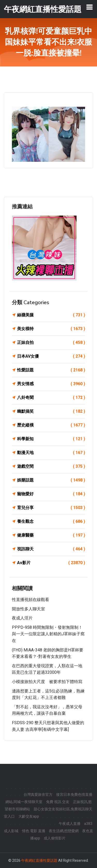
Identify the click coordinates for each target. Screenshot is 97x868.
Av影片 (51, 563)
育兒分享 (51, 508)
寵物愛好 (51, 494)
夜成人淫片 (22, 618)
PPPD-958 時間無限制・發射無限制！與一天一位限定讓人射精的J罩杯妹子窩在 (48, 634)
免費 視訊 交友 (58, 802)
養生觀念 (51, 522)
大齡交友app (29, 816)
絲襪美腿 (51, 315)
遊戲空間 (51, 466)
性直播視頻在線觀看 (31, 600)
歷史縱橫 (51, 425)
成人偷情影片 (55, 838)
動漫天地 (51, 453)
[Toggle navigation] (89, 7)
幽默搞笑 (51, 411)
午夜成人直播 (70, 824)
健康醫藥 (51, 535)
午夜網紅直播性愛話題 (39, 860)
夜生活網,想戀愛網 (64, 831)
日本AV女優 (51, 356)
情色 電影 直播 (34, 831)
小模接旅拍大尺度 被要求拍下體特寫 (47, 682)
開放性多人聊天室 (28, 609)
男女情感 (51, 384)
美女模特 (51, 329)
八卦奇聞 (51, 398)
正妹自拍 (51, 343)
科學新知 (51, 439)
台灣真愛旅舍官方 (38, 794)
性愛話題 (51, 370)
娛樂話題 (51, 480)
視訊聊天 (51, 549)
